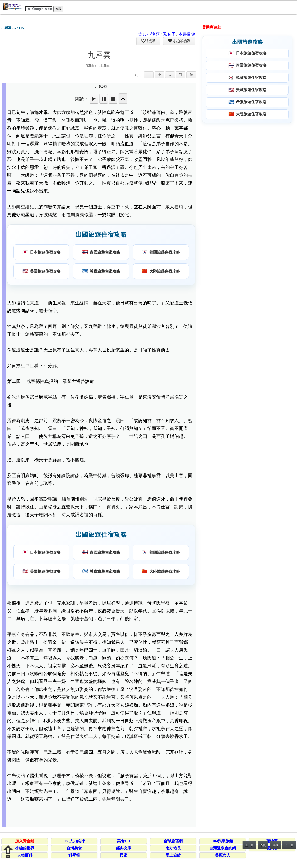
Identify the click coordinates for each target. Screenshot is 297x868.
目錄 (275, 845)
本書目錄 (187, 34)
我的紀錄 (181, 41)
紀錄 (151, 41)
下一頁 (289, 845)
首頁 (263, 845)
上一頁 (249, 845)
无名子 (169, 34)
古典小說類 (149, 34)
